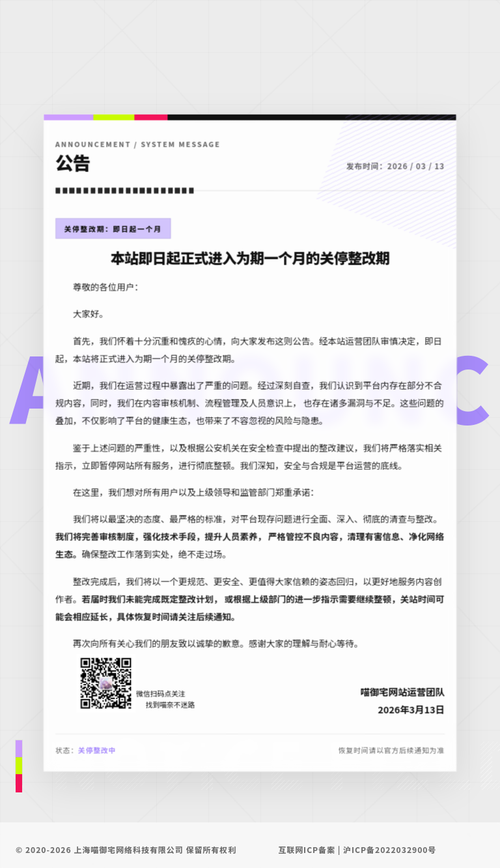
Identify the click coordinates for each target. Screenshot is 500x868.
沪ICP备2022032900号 (390, 849)
